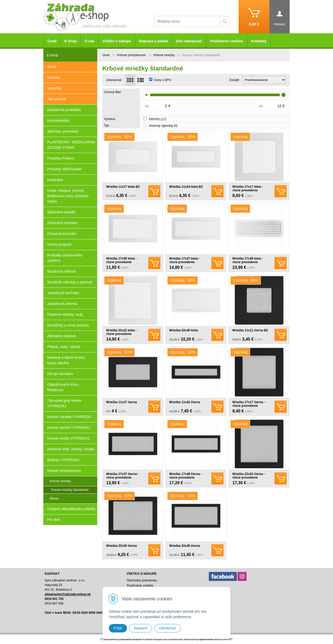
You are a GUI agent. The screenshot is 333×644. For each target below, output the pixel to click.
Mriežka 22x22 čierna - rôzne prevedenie (249, 476)
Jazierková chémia (62, 304)
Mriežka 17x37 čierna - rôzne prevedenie (123, 476)
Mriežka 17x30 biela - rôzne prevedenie (121, 260)
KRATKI (157, 119)
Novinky (54, 77)
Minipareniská (58, 121)
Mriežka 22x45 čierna (185, 546)
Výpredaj (54, 88)
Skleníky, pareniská (63, 131)
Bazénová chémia (61, 271)
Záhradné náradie (61, 212)
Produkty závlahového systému (65, 258)
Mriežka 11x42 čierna (185, 402)
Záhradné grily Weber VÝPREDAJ (64, 403)
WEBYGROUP (223, 639)
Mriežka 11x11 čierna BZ (250, 330)
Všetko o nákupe (117, 41)
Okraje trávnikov (60, 374)
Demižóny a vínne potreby (68, 325)
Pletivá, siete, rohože (64, 347)
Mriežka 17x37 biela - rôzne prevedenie (185, 260)
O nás (89, 41)
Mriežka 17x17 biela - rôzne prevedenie (248, 189)
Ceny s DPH (163, 80)
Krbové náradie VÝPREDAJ (69, 417)
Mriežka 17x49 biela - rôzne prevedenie (248, 260)
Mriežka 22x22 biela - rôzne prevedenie (121, 332)
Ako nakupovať (189, 41)
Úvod (52, 41)
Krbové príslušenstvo (64, 471)
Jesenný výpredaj (163, 126)
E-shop (70, 41)
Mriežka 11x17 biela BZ (123, 187)
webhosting (191, 639)
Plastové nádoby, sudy (65, 314)
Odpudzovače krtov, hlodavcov (63, 387)
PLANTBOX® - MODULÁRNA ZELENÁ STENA (71, 145)
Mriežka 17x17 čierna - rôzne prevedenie (249, 404)
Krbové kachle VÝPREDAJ (69, 428)
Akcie (52, 67)
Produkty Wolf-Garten (64, 169)
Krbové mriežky (60, 481)
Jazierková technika (63, 293)
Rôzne (54, 499)
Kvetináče (55, 180)
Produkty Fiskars (61, 158)
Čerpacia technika (62, 234)
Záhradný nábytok (62, 336)
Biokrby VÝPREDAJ (63, 460)
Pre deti (53, 520)
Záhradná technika (62, 223)
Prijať (118, 628)
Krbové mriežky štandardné (70, 490)
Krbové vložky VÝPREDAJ (68, 438)
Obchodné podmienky (142, 580)
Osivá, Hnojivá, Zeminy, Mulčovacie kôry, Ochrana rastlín (68, 196)
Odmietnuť (168, 628)
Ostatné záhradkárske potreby (71, 509)
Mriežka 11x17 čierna (121, 402)
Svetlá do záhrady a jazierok (70, 282)
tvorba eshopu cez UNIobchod (163, 639)
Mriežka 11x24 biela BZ (186, 187)
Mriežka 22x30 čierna (121, 546)
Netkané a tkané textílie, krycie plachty (66, 360)
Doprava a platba (154, 41)
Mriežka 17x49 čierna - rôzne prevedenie (186, 476)
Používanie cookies (227, 41)
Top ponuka (56, 99)
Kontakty (259, 41)
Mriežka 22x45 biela (184, 330)
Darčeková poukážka (64, 110)
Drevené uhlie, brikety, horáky (71, 449)
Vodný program (59, 244)
